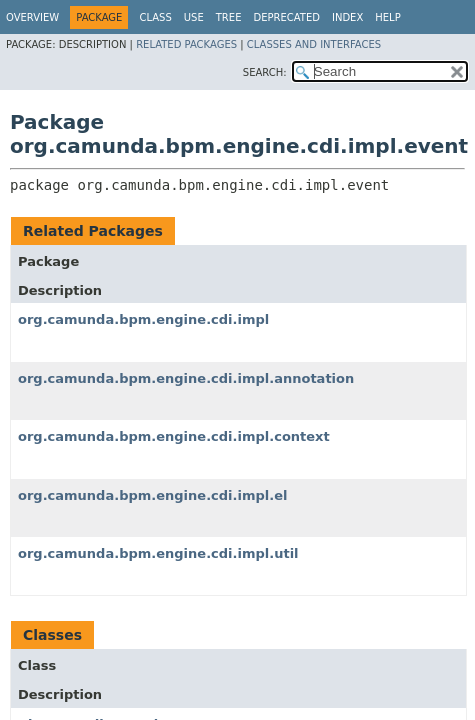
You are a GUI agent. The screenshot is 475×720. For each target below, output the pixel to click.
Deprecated (286, 17)
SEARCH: (265, 72)
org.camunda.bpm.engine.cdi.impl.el (152, 495)
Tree (229, 17)
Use (194, 17)
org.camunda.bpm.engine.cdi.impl (143, 319)
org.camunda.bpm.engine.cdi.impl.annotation (186, 378)
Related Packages (186, 44)
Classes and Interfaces (314, 44)
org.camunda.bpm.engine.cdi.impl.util (158, 553)
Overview (32, 17)
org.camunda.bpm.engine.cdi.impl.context (174, 436)
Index (347, 17)
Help (387, 17)
